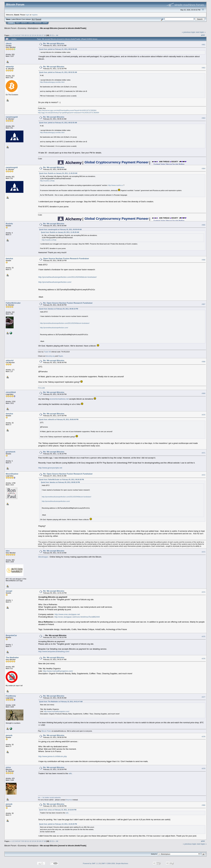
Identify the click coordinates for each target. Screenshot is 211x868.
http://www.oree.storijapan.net (67, 614)
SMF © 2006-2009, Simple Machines (115, 863)
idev (8, 551)
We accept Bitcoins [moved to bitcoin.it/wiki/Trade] (63, 28)
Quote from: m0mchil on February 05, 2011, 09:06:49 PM (59, 420)
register (35, 15)
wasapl (9, 591)
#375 (203, 637)
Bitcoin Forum (10, 28)
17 (42, 35)
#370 (203, 415)
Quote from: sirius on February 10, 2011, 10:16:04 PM (58, 810)
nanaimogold (12, 117)
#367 (203, 304)
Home (11, 23)
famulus (9, 259)
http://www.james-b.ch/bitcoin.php (53, 756)
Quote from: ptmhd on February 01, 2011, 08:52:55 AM (58, 49)
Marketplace (33, 28)
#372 (203, 475)
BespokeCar (11, 635)
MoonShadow (12, 474)
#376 (203, 659)
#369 (203, 394)
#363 (203, 118)
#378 (203, 737)
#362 (203, 68)
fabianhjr (10, 67)
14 (35, 35)
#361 (203, 45)
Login (31, 23)
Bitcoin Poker (46, 731)
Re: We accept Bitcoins (54, 43)
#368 (203, 362)
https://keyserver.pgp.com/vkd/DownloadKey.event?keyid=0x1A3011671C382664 (67, 110)
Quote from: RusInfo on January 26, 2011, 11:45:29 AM (58, 173)
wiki (70, 773)
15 (38, 35)
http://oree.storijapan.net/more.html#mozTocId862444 (77, 617)
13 (33, 35)
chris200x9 (11, 392)
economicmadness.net (59, 399)
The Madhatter (12, 657)
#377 (203, 697)
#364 (203, 169)
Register (38, 23)
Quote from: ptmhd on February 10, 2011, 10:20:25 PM (58, 824)
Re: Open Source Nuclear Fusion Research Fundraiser (68, 303)
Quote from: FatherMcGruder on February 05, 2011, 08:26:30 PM (61, 480)
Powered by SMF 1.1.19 (92, 863)
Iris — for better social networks (49, 798)
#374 (203, 592)
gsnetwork (11, 452)
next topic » (201, 32)
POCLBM (41, 388)
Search (24, 23)
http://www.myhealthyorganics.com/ (58, 671)
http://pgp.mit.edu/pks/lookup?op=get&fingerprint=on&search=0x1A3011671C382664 (69, 113)
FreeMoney (11, 696)
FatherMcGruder (13, 303)
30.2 (33, 19)
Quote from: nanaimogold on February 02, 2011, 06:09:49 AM (60, 230)
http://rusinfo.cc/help (47, 181)
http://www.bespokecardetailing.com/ (54, 651)
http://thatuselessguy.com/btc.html (52, 82)
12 (30, 35)
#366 (203, 260)
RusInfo (9, 224)
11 (28, 35)
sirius (8, 767)
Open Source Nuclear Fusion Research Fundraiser (66, 259)
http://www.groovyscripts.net (50, 468)
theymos (69, 800)
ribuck (9, 43)
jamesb (9, 735)
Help (18, 23)
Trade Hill (47, 352)
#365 (203, 225)
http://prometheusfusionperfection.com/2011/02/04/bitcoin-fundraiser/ (68, 277)
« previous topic (189, 32)
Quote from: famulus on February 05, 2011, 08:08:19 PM (59, 309)
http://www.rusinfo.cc (116, 185)
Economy (22, 28)
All (57, 35)
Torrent (38, 19)
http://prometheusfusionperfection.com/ (55, 282)
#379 (203, 769)
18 (45, 35)
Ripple (61, 356)
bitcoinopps (43, 557)
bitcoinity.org (50, 356)
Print (203, 35)
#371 (203, 453)
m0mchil (10, 360)
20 (50, 35)
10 (26, 35)
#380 (203, 805)
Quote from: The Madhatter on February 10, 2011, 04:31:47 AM (61, 702)
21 (53, 35)
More (45, 23)
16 (40, 35)
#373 (203, 552)
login (28, 15)
